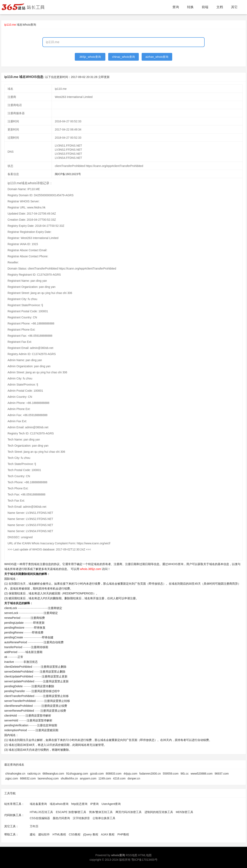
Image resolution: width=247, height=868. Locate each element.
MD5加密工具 (185, 812)
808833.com (114, 774)
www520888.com (201, 774)
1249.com (105, 778)
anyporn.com (88, 778)
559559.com (171, 774)
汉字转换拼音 (81, 818)
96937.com (222, 774)
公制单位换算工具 (104, 818)
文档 (220, 7)
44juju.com (130, 774)
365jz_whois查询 (90, 57)
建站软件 (44, 834)
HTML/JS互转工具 (41, 812)
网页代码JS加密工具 (129, 812)
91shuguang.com (77, 774)
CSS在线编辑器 (40, 818)
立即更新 (104, 77)
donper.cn (134, 778)
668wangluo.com (53, 774)
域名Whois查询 (26, 25)
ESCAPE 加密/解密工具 (71, 812)
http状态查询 (79, 804)
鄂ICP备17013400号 (144, 860)
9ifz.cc (185, 774)
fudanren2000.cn (150, 774)
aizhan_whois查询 (157, 57)
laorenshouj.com (48, 778)
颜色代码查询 (61, 818)
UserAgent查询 (111, 804)
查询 (176, 7)
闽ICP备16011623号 (68, 174)
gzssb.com (97, 774)
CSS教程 (75, 834)
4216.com (119, 778)
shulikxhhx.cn (69, 778)
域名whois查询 (59, 804)
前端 (205, 7)
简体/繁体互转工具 (101, 812)
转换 (190, 7)
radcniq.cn (34, 774)
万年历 (34, 826)
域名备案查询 (38, 804)
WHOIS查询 (176, 564)
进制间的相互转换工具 (159, 812)
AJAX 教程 (108, 834)
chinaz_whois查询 (123, 57)
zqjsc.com (12, 778)
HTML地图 (145, 855)
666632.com (28, 778)
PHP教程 (123, 834)
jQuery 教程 (91, 834)
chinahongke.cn (15, 774)
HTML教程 (59, 834)
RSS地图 (132, 855)
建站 (33, 834)
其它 (234, 7)
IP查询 (94, 804)
